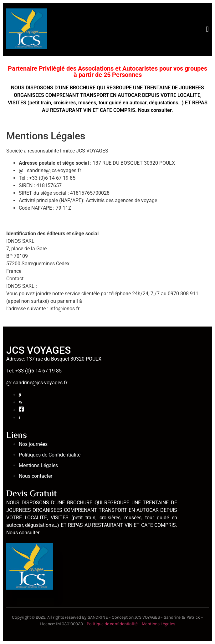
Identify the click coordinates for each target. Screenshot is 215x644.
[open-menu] (207, 30)
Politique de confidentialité (113, 624)
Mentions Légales (159, 624)
